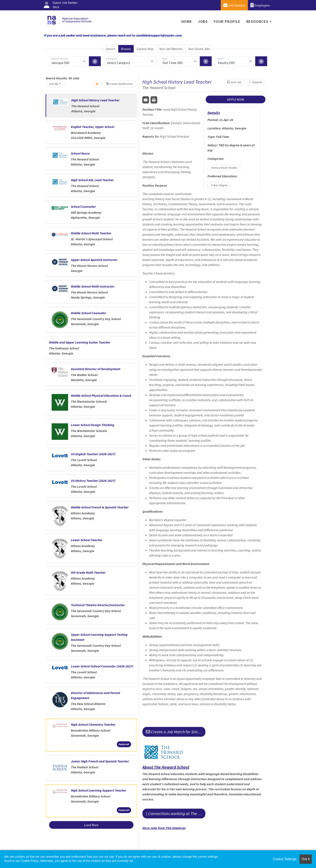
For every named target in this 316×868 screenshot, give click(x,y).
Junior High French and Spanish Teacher (100, 761)
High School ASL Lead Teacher (92, 180)
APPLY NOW (236, 99)
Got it (306, 859)
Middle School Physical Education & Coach (101, 395)
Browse (126, 49)
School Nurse (80, 153)
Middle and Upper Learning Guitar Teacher (80, 342)
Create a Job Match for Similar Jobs (176, 732)
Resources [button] (257, 21)
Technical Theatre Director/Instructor (98, 605)
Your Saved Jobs (199, 49)
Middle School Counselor (89, 313)
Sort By (54, 84)
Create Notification (119, 84)
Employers (260, 5)
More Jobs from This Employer (164, 828)
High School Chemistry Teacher (93, 724)
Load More (91, 825)
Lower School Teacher (87, 540)
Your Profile (227, 21)
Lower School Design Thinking (93, 425)
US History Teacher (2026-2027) (93, 481)
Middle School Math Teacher (91, 233)
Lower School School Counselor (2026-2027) (102, 666)
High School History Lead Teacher (95, 100)
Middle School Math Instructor (93, 286)
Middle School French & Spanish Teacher (100, 507)
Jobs (203, 21)
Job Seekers (234, 5)
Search (111, 49)
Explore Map (145, 49)
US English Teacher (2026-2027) (93, 454)
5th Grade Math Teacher (88, 572)
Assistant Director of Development (96, 369)
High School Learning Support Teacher (99, 790)
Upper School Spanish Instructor (94, 260)
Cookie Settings (285, 859)
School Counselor (83, 206)
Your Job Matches (171, 49)
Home (187, 21)
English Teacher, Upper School (93, 127)
